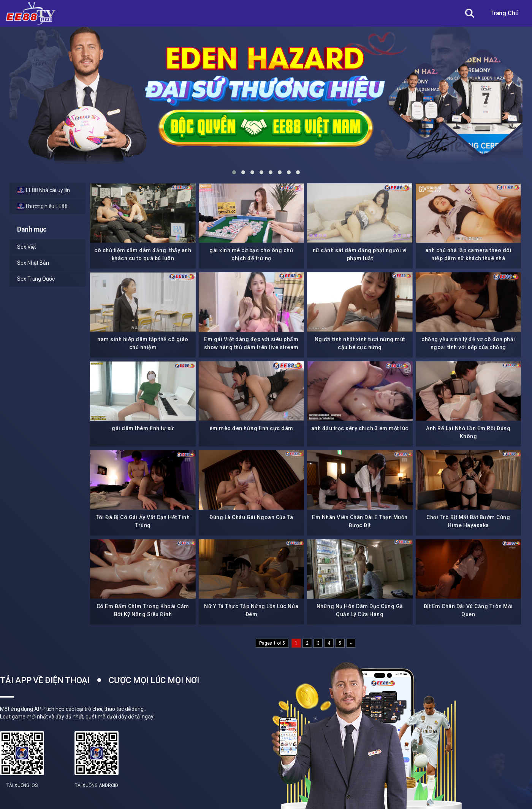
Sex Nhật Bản (33, 263)
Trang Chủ (504, 13)
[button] (234, 172)
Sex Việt (27, 247)
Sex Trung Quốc (36, 279)
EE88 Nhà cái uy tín (44, 191)
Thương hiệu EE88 (42, 207)
